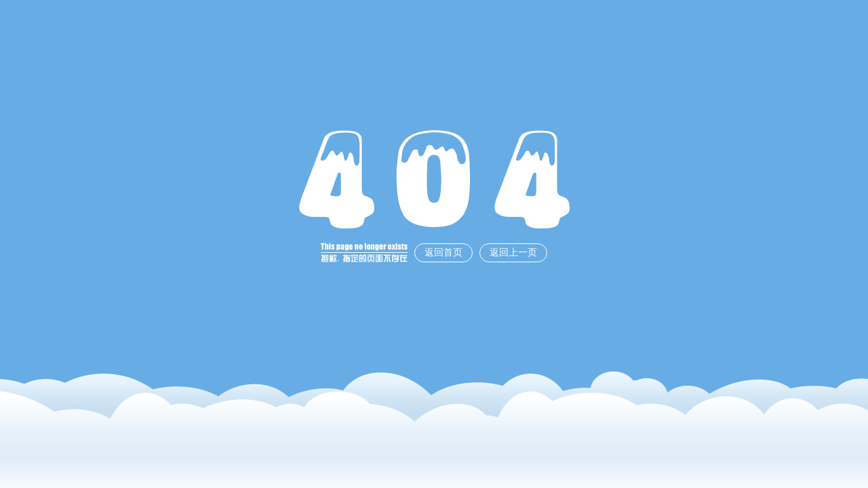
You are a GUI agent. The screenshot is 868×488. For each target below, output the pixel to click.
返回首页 (443, 252)
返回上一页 (513, 252)
